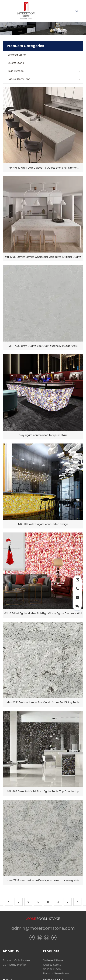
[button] (43, 55)
